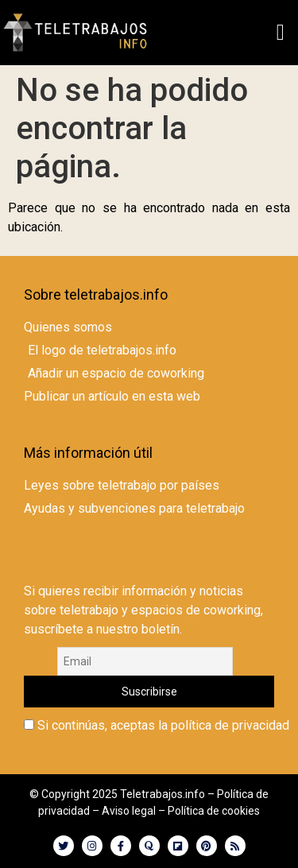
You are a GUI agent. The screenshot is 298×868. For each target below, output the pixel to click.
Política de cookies (214, 811)
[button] (281, 33)
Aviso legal (129, 811)
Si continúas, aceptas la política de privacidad (157, 726)
